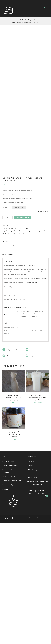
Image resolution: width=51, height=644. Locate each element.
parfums (5, 208)
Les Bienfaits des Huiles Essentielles (10, 471)
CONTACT (41, 493)
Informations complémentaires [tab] (11, 246)
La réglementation (9, 461)
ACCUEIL (31, 491)
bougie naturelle (32, 231)
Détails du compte (33, 470)
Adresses (30, 466)
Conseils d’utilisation (31, 283)
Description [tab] (6, 241)
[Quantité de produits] (7, 217)
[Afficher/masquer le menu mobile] (48, 8)
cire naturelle (14, 233)
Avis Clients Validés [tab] (8, 254)
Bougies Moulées (14, 228)
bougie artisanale (14, 231)
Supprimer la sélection (42, 211)
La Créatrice (7, 489)
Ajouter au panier (23, 217)
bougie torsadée (41, 231)
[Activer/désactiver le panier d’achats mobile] (44, 8)
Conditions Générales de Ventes (12, 481)
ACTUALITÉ (31, 493)
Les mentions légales (9, 485)
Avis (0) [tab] (4, 250)
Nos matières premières (40, 279)
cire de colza (6, 233)
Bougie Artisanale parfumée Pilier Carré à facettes (37, 398)
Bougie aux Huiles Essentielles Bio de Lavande (14, 434)
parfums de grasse (23, 233)
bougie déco (23, 231)
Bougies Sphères (24, 228)
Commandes (31, 461)
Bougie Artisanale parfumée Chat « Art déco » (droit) (14, 398)
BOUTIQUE (41, 491)
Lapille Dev (46, 518)
